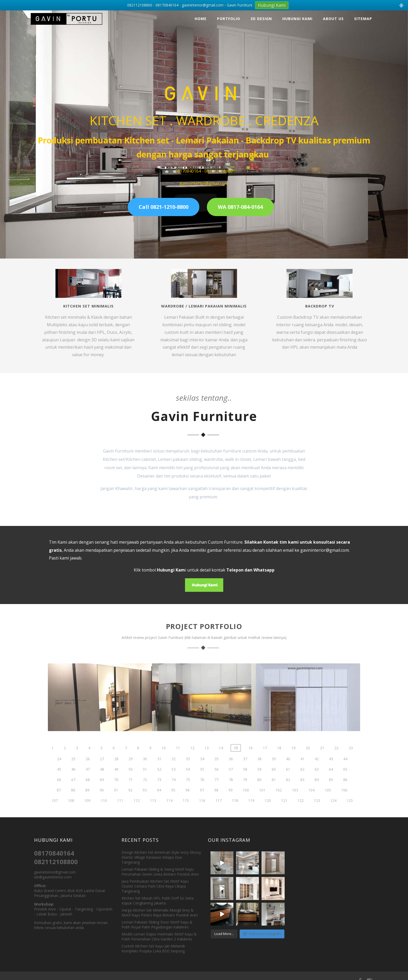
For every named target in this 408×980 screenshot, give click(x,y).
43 (331, 766)
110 (104, 808)
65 (345, 777)
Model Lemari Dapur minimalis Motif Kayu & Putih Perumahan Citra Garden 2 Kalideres (159, 932)
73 (159, 787)
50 (131, 777)
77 (216, 787)
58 (245, 777)
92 (130, 798)
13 (207, 755)
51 (145, 777)
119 (251, 808)
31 (159, 766)
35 (216, 766)
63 (317, 777)
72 (145, 787)
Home (201, 14)
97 (202, 798)
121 (284, 808)
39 (274, 766)
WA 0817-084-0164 (240, 202)
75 (188, 787)
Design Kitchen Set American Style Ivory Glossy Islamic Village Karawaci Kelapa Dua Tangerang (161, 852)
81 (274, 787)
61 (288, 777)
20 (308, 755)
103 (295, 798)
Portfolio (229, 14)
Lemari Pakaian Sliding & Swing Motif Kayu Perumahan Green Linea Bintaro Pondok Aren (160, 867)
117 (219, 808)
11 (178, 755)
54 (188, 777)
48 (102, 777)
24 (59, 766)
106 (344, 798)
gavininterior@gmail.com (325, 545)
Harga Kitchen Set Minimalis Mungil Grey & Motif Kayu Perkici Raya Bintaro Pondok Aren (160, 908)
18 (279, 755)
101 (262, 798)
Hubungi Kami (297, 14)
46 (73, 777)
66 (59, 787)
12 (192, 755)
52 (159, 777)
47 (88, 777)
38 (259, 766)
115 (186, 808)
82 (288, 787)
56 (216, 777)
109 (87, 808)
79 (245, 787)
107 (55, 808)
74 (174, 787)
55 (202, 777)
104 (311, 798)
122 (301, 808)
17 (265, 755)
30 (145, 766)
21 (322, 755)
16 (251, 755)
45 (59, 777)
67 (73, 787)
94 (159, 798)
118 (235, 808)
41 (302, 766)
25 (73, 766)
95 (173, 798)
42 (317, 766)
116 (202, 808)
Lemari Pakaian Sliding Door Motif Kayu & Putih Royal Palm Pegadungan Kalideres (157, 920)
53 (174, 777)
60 (274, 777)
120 (268, 808)
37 (245, 766)
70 (116, 787)
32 (174, 766)
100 (246, 798)
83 (302, 787)
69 (102, 787)
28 (116, 766)
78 (231, 787)
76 (202, 787)
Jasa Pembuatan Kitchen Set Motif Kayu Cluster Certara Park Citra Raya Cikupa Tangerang (155, 881)
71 (131, 787)
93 (145, 798)
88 (73, 798)
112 (137, 808)
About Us (333, 14)
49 (116, 777)
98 (216, 798)
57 (231, 777)
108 (71, 808)
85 (331, 787)
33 (188, 766)
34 (202, 766)
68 (88, 787)
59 (259, 777)
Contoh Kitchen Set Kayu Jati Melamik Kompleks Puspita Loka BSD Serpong (153, 944)
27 (102, 766)
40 (288, 766)
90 (102, 798)
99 (231, 798)
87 (59, 798)
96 (188, 798)
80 (259, 787)
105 (328, 798)
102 (279, 798)
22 (336, 755)
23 (351, 755)
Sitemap (363, 14)
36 (231, 766)
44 (345, 766)
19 (294, 755)
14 (221, 755)
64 (331, 777)
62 (302, 777)
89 (87, 798)
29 (131, 766)
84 (317, 787)
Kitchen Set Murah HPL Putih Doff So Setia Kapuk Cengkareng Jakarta (158, 896)
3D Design (261, 14)
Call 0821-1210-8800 (164, 202)
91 (116, 798)
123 (317, 808)
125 (350, 808)
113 (153, 808)
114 (169, 808)
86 (345, 787)
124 (333, 808)
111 (120, 808)
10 (164, 755)
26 (88, 766)
